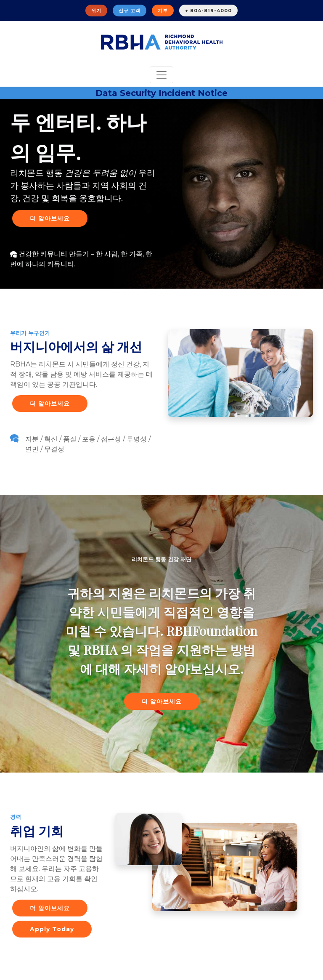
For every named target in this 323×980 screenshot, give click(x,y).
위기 (96, 11)
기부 (163, 11)
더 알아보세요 (50, 218)
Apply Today (52, 929)
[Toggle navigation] (161, 75)
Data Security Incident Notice (161, 93)
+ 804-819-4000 (208, 11)
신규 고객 (130, 11)
